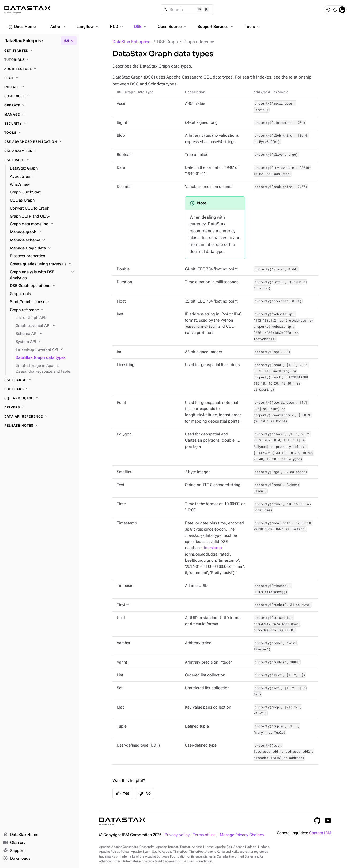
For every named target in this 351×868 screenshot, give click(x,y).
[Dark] (335, 10)
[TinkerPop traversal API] (45, 350)
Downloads (17, 859)
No (145, 794)
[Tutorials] (40, 60)
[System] (342, 10)
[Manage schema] (42, 240)
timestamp (212, 548)
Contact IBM (320, 833)
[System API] (45, 342)
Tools (253, 27)
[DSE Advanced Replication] (40, 142)
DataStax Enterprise (131, 42)
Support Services (216, 27)
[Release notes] (40, 426)
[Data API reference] (40, 416)
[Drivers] (40, 407)
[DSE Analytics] (40, 151)
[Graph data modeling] (42, 224)
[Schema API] (45, 334)
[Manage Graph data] (42, 248)
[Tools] (40, 133)
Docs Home (22, 27)
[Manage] (40, 114)
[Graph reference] (42, 310)
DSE (141, 27)
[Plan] (40, 78)
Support (14, 851)
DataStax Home (21, 835)
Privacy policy (177, 835)
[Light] (328, 10)
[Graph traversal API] (45, 326)
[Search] (187, 10)
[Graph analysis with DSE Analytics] (42, 275)
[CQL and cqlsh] (40, 398)
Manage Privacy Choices (242, 835)
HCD (117, 27)
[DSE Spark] (40, 389)
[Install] (40, 87)
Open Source (173, 27)
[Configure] (40, 96)
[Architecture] (40, 69)
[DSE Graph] (40, 160)
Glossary (14, 843)
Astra (58, 27)
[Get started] (40, 51)
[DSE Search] (40, 380)
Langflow (88, 27)
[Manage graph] (42, 232)
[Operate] (40, 105)
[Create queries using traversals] (42, 264)
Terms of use (204, 835)
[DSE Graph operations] (42, 286)
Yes (123, 794)
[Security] (40, 124)
